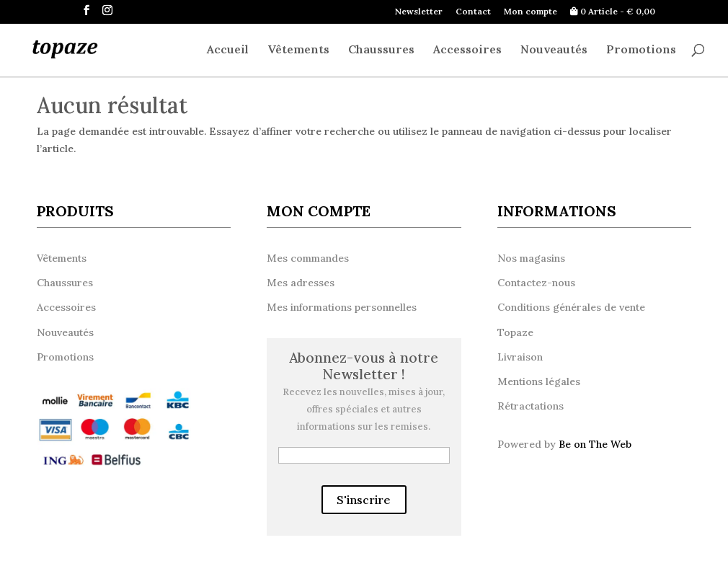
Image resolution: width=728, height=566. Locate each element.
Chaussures (381, 50)
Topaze (515, 332)
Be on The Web (595, 444)
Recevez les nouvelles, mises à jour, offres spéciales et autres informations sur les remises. (364, 409)
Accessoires (467, 50)
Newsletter (419, 12)
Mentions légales (539, 381)
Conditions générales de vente (571, 307)
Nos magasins (531, 258)
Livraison (520, 357)
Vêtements (298, 50)
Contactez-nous (536, 283)
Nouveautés (554, 50)
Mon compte (531, 12)
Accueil (228, 50)
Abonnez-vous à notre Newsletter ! (364, 367)
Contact (473, 12)
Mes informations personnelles (342, 307)
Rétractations (531, 406)
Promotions (641, 50)
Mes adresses (301, 283)
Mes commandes (308, 258)
